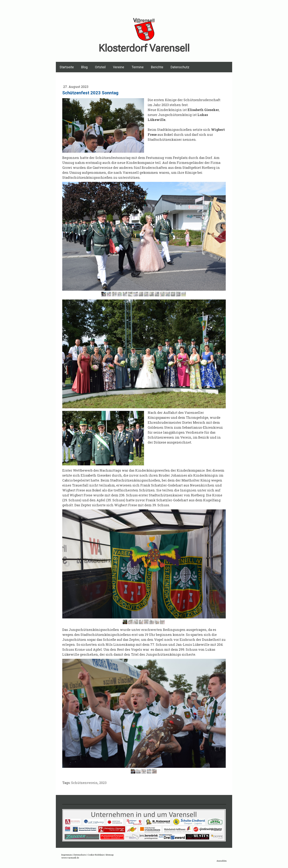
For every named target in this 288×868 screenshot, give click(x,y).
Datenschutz (180, 67)
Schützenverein (84, 783)
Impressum (67, 855)
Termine (138, 67)
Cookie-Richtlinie (96, 855)
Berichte (157, 67)
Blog (84, 67)
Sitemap (110, 855)
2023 (103, 783)
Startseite (67, 67)
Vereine (119, 67)
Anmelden (222, 861)
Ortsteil (100, 67)
